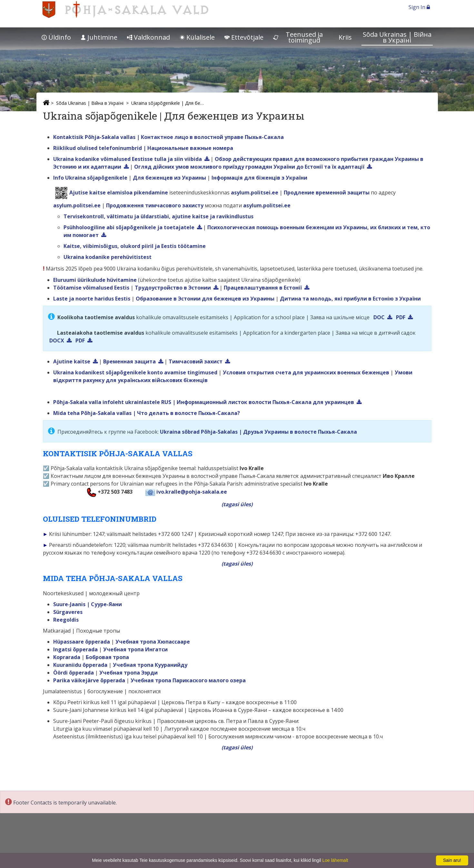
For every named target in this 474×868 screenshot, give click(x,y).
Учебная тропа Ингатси (135, 649)
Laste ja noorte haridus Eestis (92, 299)
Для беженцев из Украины (169, 178)
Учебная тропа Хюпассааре (153, 642)
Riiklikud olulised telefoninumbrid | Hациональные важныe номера (143, 148)
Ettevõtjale (244, 37)
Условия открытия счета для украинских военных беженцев (306, 372)
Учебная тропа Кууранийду (150, 665)
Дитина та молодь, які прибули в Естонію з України (350, 299)
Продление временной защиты (327, 192)
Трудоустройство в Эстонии (173, 288)
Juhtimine (99, 37)
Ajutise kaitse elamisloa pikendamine (119, 192)
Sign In (419, 7)
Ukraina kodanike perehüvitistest (108, 257)
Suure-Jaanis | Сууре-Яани (88, 604)
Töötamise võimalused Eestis (91, 288)
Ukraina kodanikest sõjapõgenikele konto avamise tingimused (135, 372)
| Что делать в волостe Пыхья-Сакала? (186, 413)
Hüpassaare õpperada (82, 642)
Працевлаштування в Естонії (263, 288)
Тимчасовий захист (196, 361)
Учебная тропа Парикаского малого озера (188, 680)
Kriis (345, 37)
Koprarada (67, 657)
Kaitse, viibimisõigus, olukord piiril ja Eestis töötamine (135, 246)
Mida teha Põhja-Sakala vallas (92, 413)
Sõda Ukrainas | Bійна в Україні (397, 37)
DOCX (57, 340)
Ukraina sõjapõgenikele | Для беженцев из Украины (169, 103)
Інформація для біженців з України (259, 178)
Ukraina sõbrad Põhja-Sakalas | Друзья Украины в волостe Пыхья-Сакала (258, 432)
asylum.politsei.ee (255, 192)
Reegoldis (66, 620)
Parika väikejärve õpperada (89, 680)
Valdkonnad (148, 37)
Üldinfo (56, 37)
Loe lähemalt (335, 860)
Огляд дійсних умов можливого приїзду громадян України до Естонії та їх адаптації (249, 167)
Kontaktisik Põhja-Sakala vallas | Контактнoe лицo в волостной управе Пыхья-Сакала (168, 137)
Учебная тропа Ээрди (128, 673)
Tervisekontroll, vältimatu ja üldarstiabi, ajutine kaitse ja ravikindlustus (158, 216)
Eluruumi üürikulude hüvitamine (95, 280)
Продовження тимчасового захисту (155, 205)
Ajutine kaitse (72, 361)
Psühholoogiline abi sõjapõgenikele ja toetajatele (129, 227)
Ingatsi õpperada (75, 649)
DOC (379, 317)
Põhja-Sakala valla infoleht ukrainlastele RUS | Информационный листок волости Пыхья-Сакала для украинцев (204, 402)
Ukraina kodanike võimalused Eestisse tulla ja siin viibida (128, 159)
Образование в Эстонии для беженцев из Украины (205, 299)
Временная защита (129, 361)
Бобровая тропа (107, 657)
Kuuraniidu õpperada (80, 665)
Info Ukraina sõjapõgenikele (90, 178)
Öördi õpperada (74, 673)
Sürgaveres (68, 612)
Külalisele (197, 37)
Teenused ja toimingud (298, 37)
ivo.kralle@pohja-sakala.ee (192, 492)
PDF (401, 317)
